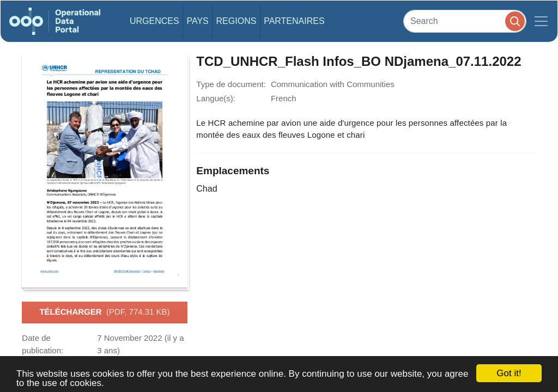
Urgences (154, 21)
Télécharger (104, 313)
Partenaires (294, 21)
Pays (197, 21)
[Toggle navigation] (541, 21)
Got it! (509, 373)
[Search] (465, 21)
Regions (236, 21)
